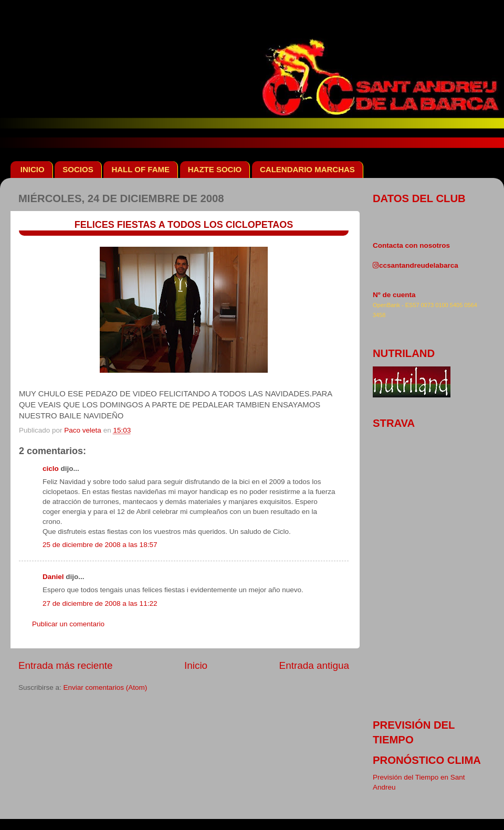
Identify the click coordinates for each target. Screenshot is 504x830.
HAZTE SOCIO (215, 169)
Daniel (53, 577)
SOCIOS (78, 169)
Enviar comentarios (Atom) (106, 687)
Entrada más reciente (66, 665)
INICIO (33, 169)
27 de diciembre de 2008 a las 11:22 (100, 603)
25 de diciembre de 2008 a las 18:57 (100, 545)
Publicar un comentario (68, 624)
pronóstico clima (427, 760)
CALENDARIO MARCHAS (307, 169)
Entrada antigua (314, 665)
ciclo (51, 469)
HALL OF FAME (140, 169)
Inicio (196, 665)
